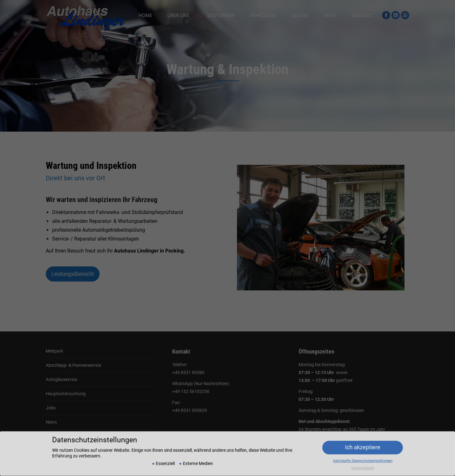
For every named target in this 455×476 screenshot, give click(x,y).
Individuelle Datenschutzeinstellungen (363, 456)
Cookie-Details (363, 464)
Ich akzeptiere (363, 443)
